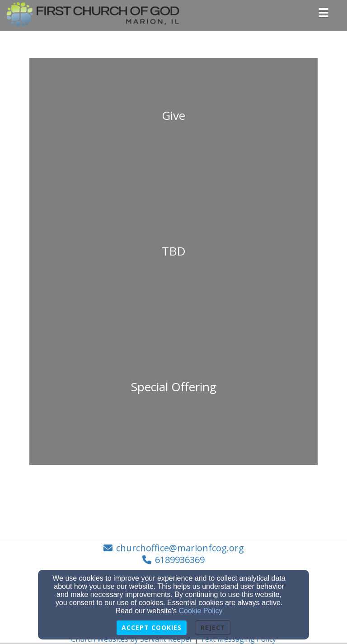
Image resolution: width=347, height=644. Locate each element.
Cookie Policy (201, 611)
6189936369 (180, 560)
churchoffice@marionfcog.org (180, 548)
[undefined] (173, 126)
